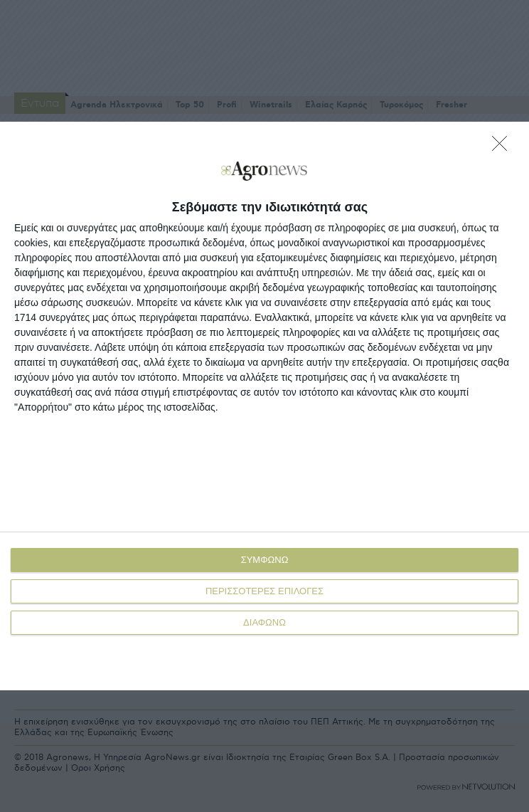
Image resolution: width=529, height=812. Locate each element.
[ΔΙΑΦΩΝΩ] (503, 147)
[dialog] (264, 406)
